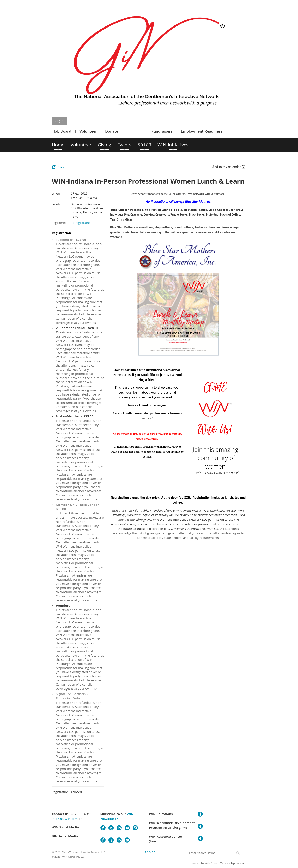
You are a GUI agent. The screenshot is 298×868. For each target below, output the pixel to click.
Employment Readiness (202, 131)
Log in (59, 121)
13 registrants (81, 223)
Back (61, 167)
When (56, 194)
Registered (59, 223)
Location (58, 204)
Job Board (62, 131)
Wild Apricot (212, 863)
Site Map (149, 852)
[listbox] (229, 167)
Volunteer (88, 131)
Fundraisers (162, 131)
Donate (112, 131)
